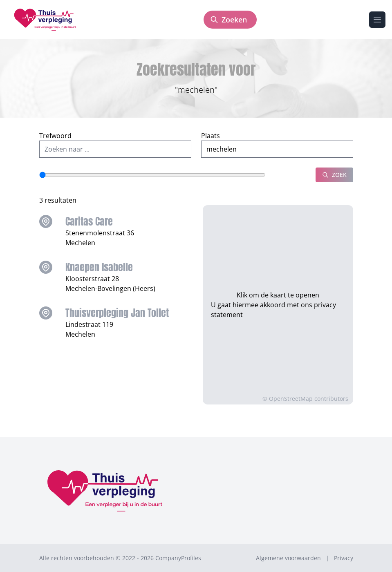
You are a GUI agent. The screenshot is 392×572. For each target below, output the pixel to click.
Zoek (334, 175)
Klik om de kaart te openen (278, 290)
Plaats (211, 136)
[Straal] (152, 175)
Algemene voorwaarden (288, 558)
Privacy (344, 558)
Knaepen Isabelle (99, 267)
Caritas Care (89, 221)
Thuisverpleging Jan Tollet (117, 313)
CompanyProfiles (178, 558)
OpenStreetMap (291, 399)
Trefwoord (55, 136)
